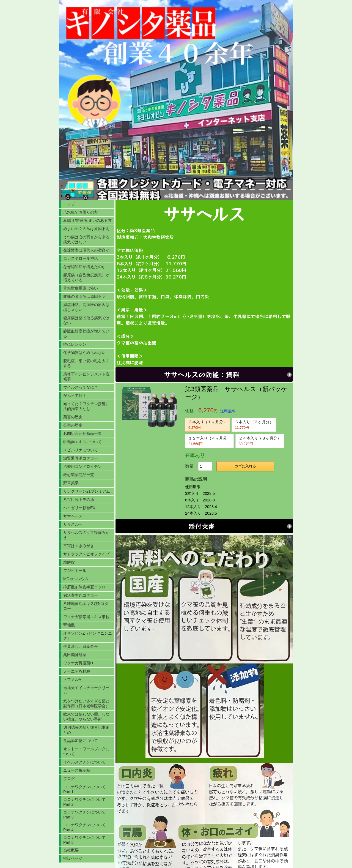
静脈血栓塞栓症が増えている (86, 334)
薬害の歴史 (73, 417)
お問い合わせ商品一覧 (82, 433)
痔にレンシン (75, 344)
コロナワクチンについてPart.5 (84, 840)
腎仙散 (69, 625)
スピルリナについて (81, 450)
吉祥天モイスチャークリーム (86, 690)
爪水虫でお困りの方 (81, 212)
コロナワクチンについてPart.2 (84, 802)
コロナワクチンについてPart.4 (84, 827)
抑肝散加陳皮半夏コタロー (86, 587)
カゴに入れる (245, 466)
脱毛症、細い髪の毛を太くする (86, 363)
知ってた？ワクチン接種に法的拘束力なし (86, 406)
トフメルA (72, 679)
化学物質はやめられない (84, 353)
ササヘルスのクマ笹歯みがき (86, 535)
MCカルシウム (76, 579)
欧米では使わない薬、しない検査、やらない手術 (86, 717)
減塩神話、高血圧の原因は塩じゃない (86, 307)
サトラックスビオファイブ (86, 554)
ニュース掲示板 (77, 770)
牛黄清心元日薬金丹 (81, 646)
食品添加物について (81, 741)
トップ (69, 204)
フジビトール (75, 571)
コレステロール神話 (81, 258)
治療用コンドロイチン (82, 466)
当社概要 (71, 850)
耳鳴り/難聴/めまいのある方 (87, 220)
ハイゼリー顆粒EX (79, 508)
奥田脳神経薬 (75, 655)
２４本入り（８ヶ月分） (260, 441)
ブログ (69, 779)
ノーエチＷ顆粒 (77, 671)
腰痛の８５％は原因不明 (84, 296)
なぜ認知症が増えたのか (84, 267)
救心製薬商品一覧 (79, 475)
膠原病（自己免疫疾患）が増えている (86, 277)
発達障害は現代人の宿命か (86, 250)
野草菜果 (71, 483)
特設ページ (73, 858)
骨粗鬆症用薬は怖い (81, 288)
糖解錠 (69, 562)
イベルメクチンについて (84, 762)
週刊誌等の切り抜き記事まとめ (86, 730)
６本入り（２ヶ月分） (254, 425)
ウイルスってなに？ (81, 387)
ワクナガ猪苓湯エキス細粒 (86, 617)
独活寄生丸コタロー (81, 595)
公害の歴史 (73, 425)
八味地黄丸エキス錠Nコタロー (86, 606)
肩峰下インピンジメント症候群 (86, 376)
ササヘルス (73, 516)
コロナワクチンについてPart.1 (84, 789)
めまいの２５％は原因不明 (86, 229)
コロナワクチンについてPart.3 (84, 815)
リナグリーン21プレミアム (87, 491)
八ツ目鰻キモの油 (79, 499)
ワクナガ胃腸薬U (78, 663)
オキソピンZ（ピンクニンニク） (88, 636)
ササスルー (73, 524)
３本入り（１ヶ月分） (208, 425)
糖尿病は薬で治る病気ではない (86, 320)
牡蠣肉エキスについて (82, 442)
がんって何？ (75, 395)
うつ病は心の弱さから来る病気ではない (86, 239)
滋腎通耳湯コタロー (81, 458)
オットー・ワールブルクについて (86, 751)
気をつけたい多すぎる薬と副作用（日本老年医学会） (86, 703)
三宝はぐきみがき (79, 546)
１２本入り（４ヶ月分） (210, 441)
